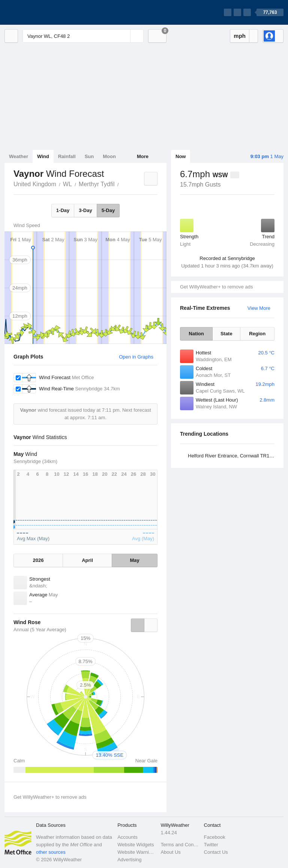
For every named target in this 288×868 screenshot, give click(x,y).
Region (257, 334)
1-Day (63, 210)
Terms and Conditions (180, 845)
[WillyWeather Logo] (40, 12)
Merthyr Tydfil (97, 184)
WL (67, 184)
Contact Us (216, 852)
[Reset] (124, 36)
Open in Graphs (136, 357)
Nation (196, 334)
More (143, 156)
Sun (89, 156)
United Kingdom (35, 184)
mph (240, 36)
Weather (19, 156)
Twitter (211, 845)
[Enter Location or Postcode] (83, 36)
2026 (38, 560)
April (87, 560)
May (134, 560)
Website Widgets (136, 845)
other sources (51, 852)
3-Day (85, 210)
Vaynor (123, 184)
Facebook (215, 837)
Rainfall (67, 156)
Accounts (127, 837)
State (226, 334)
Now (181, 156)
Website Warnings (137, 852)
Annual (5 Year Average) (40, 630)
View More (259, 308)
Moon (109, 156)
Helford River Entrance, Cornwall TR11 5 (232, 456)
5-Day (108, 210)
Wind (43, 156)
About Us (170, 852)
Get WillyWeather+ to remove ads (216, 287)
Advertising (129, 860)
